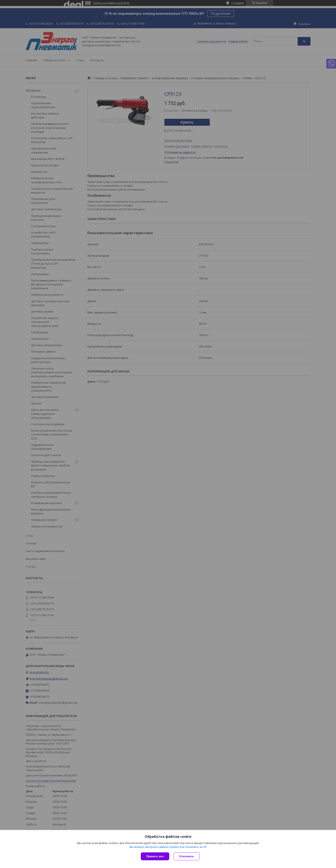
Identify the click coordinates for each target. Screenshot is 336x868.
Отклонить (187, 856)
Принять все (155, 856)
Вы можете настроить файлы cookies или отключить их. (166, 847)
